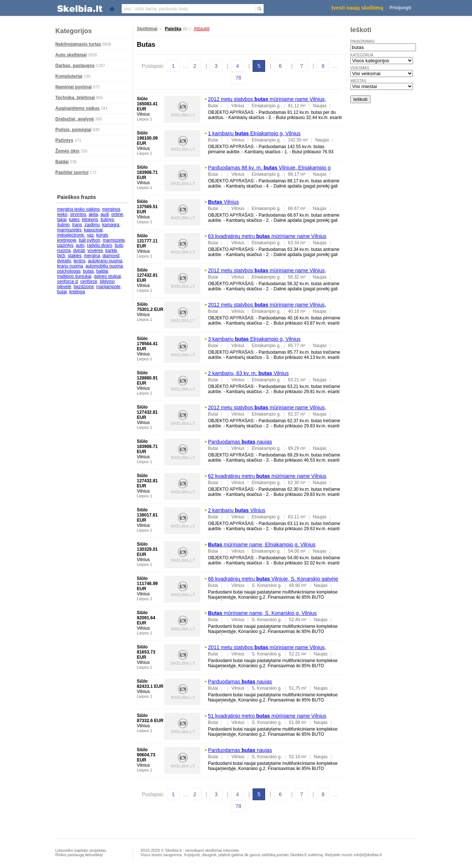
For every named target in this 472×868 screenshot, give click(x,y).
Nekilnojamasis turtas (78, 44)
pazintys (65, 245)
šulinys (107, 220)
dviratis (64, 261)
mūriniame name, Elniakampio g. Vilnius (262, 545)
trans (77, 225)
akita (93, 214)
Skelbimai (147, 29)
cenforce (89, 281)
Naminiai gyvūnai (74, 87)
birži (61, 256)
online (117, 214)
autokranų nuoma (105, 261)
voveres (95, 251)
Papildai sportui (72, 172)
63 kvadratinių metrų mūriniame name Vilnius (267, 236)
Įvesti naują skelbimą (357, 8)
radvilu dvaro (100, 245)
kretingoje (67, 240)
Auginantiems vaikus (77, 108)
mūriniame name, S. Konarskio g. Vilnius (262, 613)
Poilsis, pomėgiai (73, 130)
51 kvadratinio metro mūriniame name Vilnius (267, 716)
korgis (102, 235)
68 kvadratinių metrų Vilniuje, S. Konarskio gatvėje (273, 579)
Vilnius (223, 202)
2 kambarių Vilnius (237, 510)
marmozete (114, 240)
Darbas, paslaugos (75, 66)
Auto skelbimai (71, 55)
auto (80, 245)
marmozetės (69, 230)
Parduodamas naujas (240, 442)
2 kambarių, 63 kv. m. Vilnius (248, 373)
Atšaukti (202, 29)
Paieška (173, 29)
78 (239, 78)
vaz (91, 235)
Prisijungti (400, 8)
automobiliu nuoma (104, 266)
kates (74, 220)
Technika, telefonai (75, 98)
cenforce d (67, 281)
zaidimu (92, 225)
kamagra (111, 225)
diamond (111, 256)
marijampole (108, 287)
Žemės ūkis (67, 151)
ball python (90, 240)
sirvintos (78, 214)
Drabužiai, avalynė (75, 119)
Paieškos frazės (77, 197)
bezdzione (84, 287)
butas (88, 271)
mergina (92, 256)
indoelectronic (71, 235)
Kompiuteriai (69, 76)
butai (62, 292)
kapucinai (93, 230)
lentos (80, 261)
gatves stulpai (107, 276)
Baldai (62, 162)
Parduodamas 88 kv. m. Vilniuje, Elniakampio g (269, 168)
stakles (75, 256)
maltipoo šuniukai (74, 276)
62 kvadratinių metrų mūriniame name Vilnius (267, 476)
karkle (111, 251)
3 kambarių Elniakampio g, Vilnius (254, 339)
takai (62, 220)
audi (105, 214)
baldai (102, 271)
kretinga (77, 292)
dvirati (79, 251)
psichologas (69, 271)
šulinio (63, 225)
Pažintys (64, 140)
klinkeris (90, 220)
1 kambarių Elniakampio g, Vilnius (254, 133)
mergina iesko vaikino (78, 209)
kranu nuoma (70, 266)
